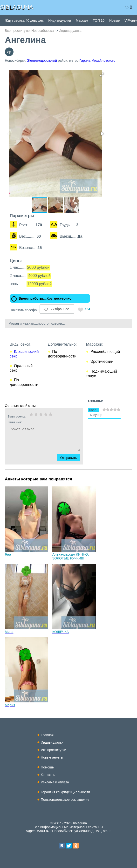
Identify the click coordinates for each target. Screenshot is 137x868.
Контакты (48, 775)
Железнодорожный (42, 61)
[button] (102, 75)
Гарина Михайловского (97, 61)
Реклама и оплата (55, 782)
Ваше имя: (38, 422)
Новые (114, 20)
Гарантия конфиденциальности (65, 792)
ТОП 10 (99, 20)
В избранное (59, 309)
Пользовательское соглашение (65, 800)
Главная (47, 735)
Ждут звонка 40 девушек (24, 20)
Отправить (72, 458)
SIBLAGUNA (17, 7)
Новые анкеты (52, 757)
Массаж (82, 20)
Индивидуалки (60, 20)
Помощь (47, 767)
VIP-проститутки (54, 750)
